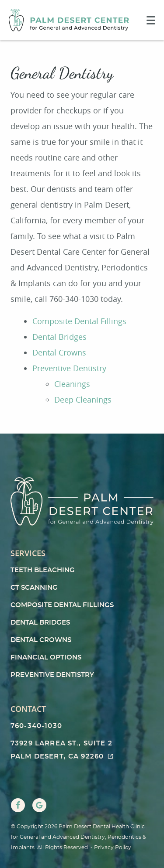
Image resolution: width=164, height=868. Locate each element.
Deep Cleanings (83, 400)
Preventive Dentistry (69, 368)
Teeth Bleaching (43, 570)
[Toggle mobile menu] (151, 20)
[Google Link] (39, 805)
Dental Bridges (59, 337)
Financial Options (46, 658)
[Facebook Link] (18, 805)
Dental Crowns (59, 352)
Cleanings (72, 384)
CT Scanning (34, 588)
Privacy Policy (113, 847)
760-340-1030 (36, 726)
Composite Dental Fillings (79, 321)
